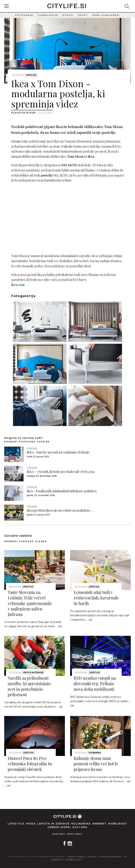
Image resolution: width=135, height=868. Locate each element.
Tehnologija (48, 15)
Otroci (68, 15)
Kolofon (92, 856)
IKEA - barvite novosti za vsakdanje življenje (58, 452)
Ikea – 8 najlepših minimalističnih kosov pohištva (62, 491)
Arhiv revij (75, 834)
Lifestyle (31, 75)
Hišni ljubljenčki (106, 15)
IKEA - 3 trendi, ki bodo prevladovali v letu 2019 (61, 472)
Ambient (99, 824)
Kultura (80, 827)
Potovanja (24, 15)
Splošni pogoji (76, 856)
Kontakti (59, 834)
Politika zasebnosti (111, 856)
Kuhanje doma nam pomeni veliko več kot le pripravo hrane (96, 764)
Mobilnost (118, 824)
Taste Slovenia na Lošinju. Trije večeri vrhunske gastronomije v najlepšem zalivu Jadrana (30, 603)
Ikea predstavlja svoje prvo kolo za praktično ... (60, 510)
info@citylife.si (74, 859)
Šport (83, 15)
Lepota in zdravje (33, 673)
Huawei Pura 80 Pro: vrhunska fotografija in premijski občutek (30, 764)
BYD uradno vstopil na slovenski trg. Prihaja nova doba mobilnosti (95, 683)
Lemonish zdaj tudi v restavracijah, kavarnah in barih (96, 598)
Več (60, 626)
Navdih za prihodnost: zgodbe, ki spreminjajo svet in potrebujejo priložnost (29, 686)
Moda (31, 824)
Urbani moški (59, 827)
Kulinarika (95, 753)
